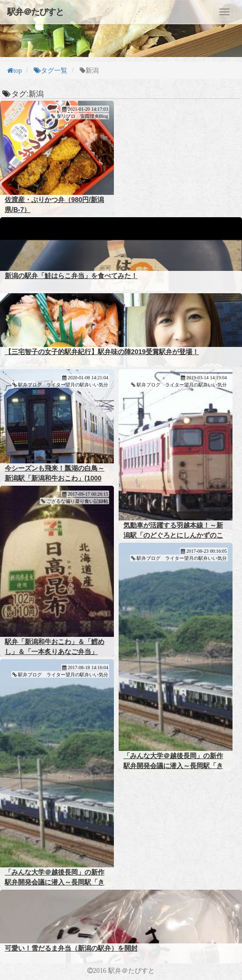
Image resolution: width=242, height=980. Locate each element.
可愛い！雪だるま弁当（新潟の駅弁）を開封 (71, 948)
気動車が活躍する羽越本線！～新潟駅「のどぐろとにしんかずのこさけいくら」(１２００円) (173, 535)
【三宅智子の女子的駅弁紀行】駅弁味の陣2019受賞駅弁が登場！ (102, 352)
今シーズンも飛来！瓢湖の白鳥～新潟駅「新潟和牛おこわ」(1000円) (55, 478)
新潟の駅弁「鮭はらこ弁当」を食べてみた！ (71, 276)
